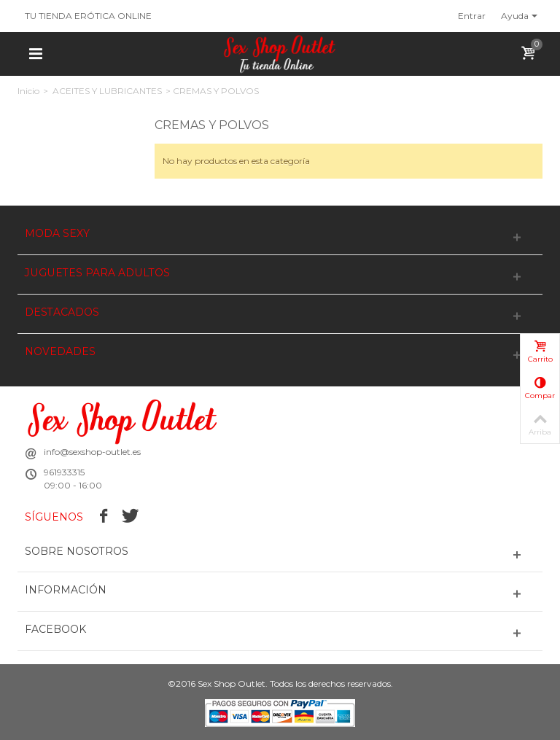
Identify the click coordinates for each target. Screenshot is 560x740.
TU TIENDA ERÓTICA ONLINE (88, 16)
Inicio (28, 91)
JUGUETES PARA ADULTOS (97, 273)
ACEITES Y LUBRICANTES (107, 91)
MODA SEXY (57, 234)
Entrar (472, 16)
